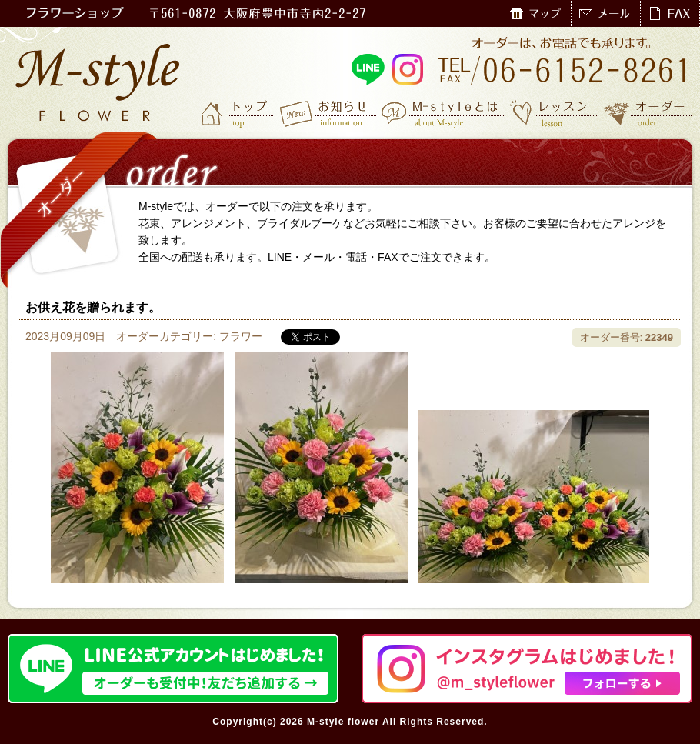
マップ (536, 13)
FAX (670, 13)
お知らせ (329, 113)
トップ (238, 113)
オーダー (648, 113)
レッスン (554, 113)
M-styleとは (444, 113)
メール (605, 13)
